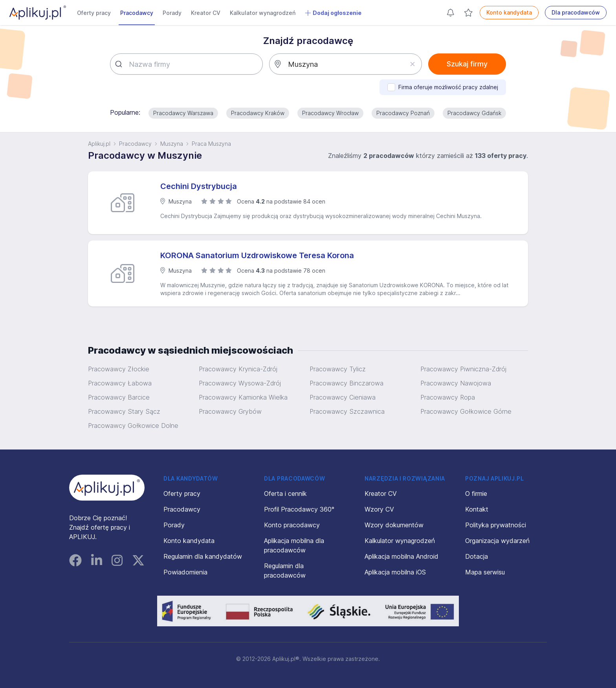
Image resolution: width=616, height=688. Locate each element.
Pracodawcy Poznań (403, 113)
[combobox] (186, 64)
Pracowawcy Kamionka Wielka (243, 397)
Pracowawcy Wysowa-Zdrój (240, 383)
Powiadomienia (185, 572)
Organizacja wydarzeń (497, 541)
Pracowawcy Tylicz (338, 369)
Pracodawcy (137, 13)
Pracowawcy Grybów (230, 411)
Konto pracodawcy (292, 525)
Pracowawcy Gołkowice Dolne (133, 426)
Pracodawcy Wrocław (330, 113)
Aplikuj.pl (99, 144)
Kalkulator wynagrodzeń (263, 13)
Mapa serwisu (485, 572)
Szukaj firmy (467, 64)
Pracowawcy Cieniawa (343, 397)
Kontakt (477, 509)
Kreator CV (206, 13)
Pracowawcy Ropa (448, 397)
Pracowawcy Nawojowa (456, 383)
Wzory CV (379, 509)
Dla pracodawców (576, 12)
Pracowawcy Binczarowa (346, 383)
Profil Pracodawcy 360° (299, 509)
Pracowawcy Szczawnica (347, 411)
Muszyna (172, 144)
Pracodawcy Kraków (258, 113)
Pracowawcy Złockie (119, 369)
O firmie (476, 494)
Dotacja (477, 556)
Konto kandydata (509, 12)
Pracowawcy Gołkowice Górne (466, 411)
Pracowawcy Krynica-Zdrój (238, 369)
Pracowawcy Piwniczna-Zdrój (463, 369)
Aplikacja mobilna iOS (395, 572)
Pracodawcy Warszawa (183, 113)
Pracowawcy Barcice (119, 397)
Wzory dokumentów (394, 525)
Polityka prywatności (496, 525)
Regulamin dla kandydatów (203, 556)
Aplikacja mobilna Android (401, 556)
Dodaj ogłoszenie (333, 13)
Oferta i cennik (285, 494)
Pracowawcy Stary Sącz (124, 411)
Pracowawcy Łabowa (120, 383)
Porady (172, 13)
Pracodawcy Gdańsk (474, 113)
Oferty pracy (94, 13)
